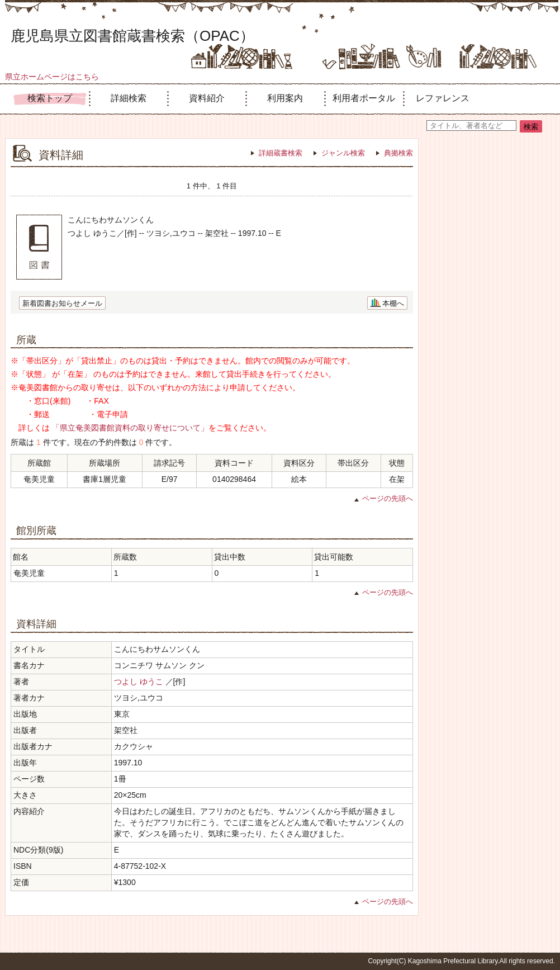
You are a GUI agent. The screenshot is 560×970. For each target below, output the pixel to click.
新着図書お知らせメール (62, 303)
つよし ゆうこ (139, 682)
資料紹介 (207, 98)
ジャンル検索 (343, 153)
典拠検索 (398, 153)
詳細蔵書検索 (281, 153)
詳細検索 (129, 98)
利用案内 (285, 98)
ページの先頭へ (388, 498)
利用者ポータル (364, 98)
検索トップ (50, 98)
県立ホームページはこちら (52, 77)
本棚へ (393, 303)
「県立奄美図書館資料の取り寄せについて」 (130, 428)
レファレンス (443, 98)
